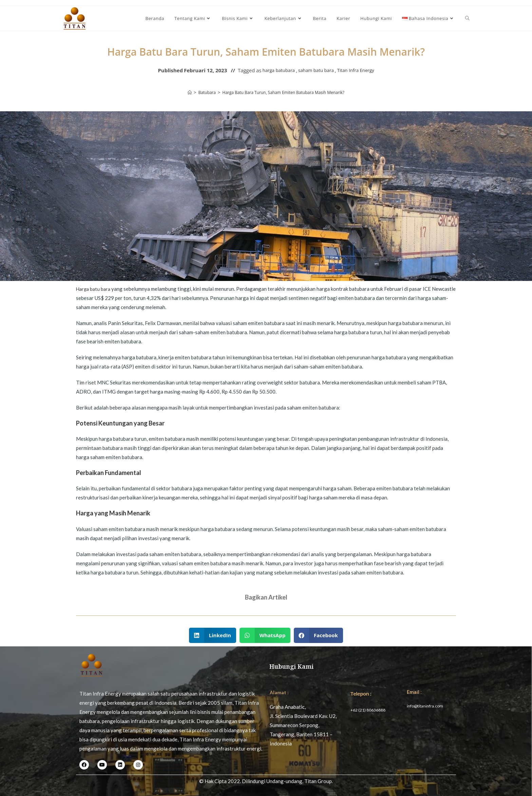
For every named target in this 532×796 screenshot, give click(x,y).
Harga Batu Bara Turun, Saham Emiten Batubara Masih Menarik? (284, 92)
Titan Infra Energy (360, 70)
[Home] (184, 92)
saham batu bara (316, 70)
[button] (213, 635)
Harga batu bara (94, 289)
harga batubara (274, 70)
